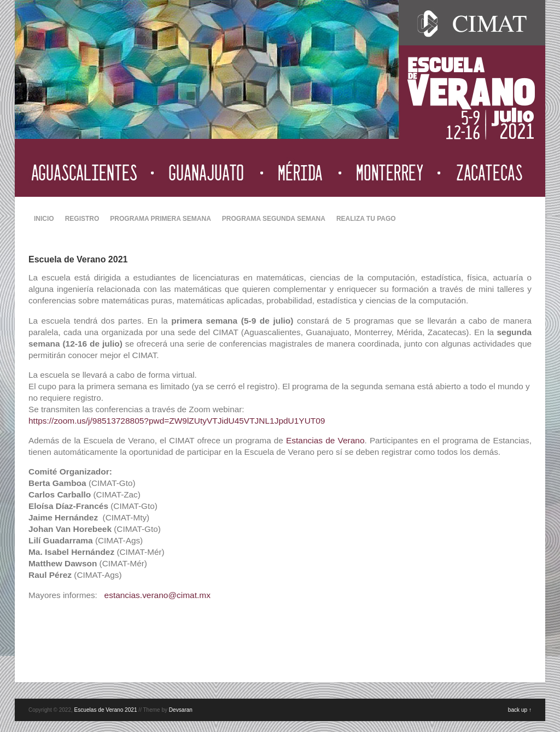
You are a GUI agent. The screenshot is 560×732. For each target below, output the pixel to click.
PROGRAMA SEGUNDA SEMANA (274, 219)
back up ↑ (520, 710)
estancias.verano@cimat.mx (157, 595)
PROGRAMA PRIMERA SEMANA (160, 219)
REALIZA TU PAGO (366, 219)
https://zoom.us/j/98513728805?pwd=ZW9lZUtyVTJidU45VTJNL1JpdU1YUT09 (177, 421)
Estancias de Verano (325, 440)
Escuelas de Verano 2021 (106, 710)
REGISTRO (82, 219)
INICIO (44, 219)
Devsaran (181, 710)
